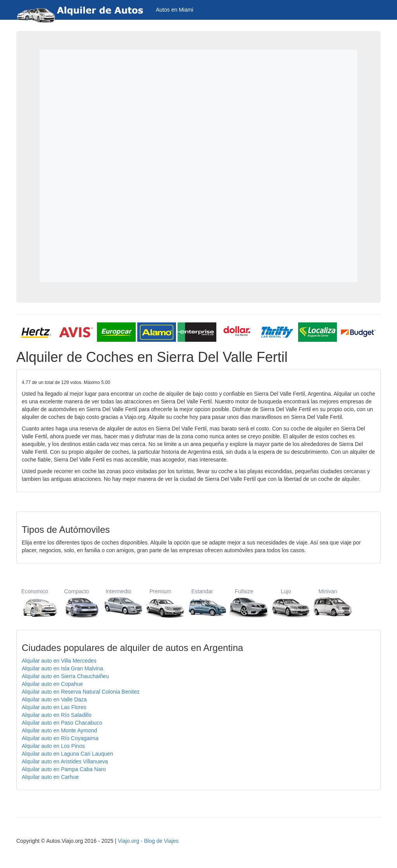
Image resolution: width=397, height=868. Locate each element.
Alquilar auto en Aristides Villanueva (65, 761)
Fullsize (244, 603)
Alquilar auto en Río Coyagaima (60, 738)
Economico (35, 603)
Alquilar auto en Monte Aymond (59, 730)
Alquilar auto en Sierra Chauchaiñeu (65, 676)
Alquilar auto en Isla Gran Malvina (62, 668)
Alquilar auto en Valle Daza (54, 699)
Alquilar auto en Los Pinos (53, 746)
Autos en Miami (174, 10)
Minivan (328, 603)
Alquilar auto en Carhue (50, 777)
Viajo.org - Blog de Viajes (148, 841)
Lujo (286, 603)
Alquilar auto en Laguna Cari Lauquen (67, 754)
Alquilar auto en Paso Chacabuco (62, 723)
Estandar (202, 603)
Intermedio (118, 603)
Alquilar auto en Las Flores (54, 707)
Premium (160, 603)
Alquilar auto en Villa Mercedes (59, 661)
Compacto (77, 603)
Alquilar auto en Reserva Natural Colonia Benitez (81, 692)
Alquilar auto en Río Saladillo (57, 715)
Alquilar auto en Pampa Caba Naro (64, 769)
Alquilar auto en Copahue (52, 684)
